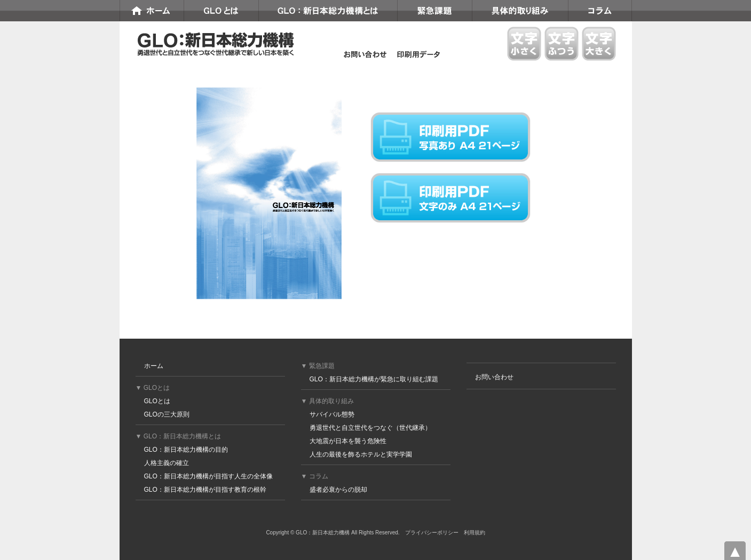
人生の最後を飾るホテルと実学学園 (361, 454)
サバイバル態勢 (332, 414)
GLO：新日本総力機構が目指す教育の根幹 (205, 490)
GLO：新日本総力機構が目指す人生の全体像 (208, 476)
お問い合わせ (494, 377)
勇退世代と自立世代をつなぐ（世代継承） (370, 428)
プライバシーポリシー (432, 533)
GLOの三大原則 (167, 414)
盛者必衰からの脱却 (338, 490)
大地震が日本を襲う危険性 (348, 441)
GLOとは (157, 401)
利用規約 (475, 533)
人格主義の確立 (167, 463)
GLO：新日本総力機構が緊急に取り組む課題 (374, 379)
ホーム (154, 366)
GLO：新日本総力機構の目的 (186, 450)
